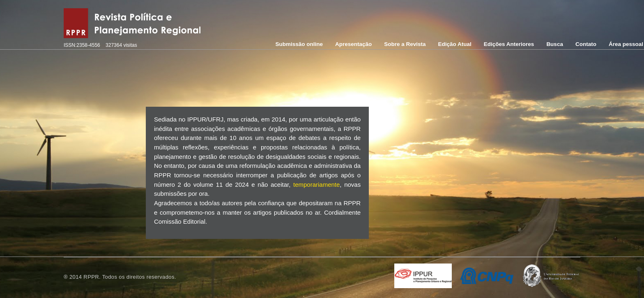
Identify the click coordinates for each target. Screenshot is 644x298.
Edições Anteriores (509, 44)
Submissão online (299, 44)
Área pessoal (626, 44)
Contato (586, 44)
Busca (555, 44)
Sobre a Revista (405, 44)
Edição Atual (455, 44)
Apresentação (353, 44)
